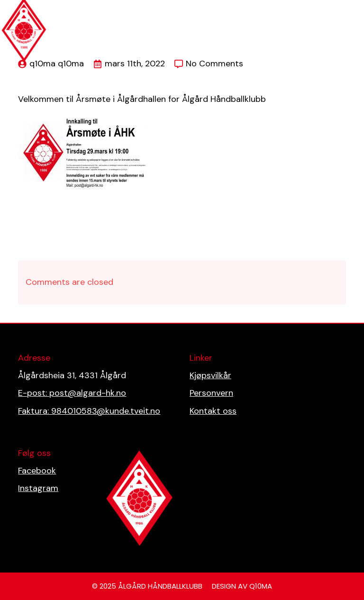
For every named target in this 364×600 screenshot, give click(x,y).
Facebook (37, 471)
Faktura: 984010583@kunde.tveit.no (89, 411)
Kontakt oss (213, 411)
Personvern (211, 393)
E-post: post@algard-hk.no (72, 393)
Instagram (38, 488)
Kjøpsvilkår (210, 375)
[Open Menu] (352, 8)
